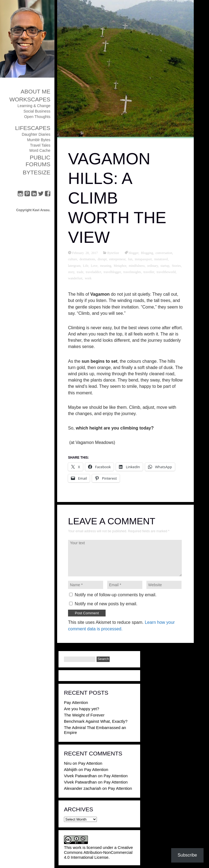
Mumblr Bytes (39, 140)
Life (86, 265)
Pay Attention (76, 702)
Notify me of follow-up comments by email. (116, 595)
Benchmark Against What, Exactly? (96, 721)
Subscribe (187, 855)
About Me (36, 91)
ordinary (153, 265)
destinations (87, 259)
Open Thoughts (37, 117)
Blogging (147, 253)
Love (94, 265)
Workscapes (30, 99)
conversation (164, 253)
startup (165, 265)
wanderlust (75, 278)
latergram (74, 265)
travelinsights (132, 272)
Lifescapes (33, 128)
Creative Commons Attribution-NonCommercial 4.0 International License (98, 852)
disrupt (102, 259)
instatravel (161, 259)
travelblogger (112, 272)
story (71, 272)
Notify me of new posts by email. (106, 604)
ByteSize (36, 172)
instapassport (143, 259)
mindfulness (137, 265)
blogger (134, 253)
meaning (105, 265)
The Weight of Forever (84, 715)
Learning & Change (34, 106)
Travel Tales (40, 145)
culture (73, 259)
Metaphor (120, 265)
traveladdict (93, 272)
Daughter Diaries (36, 134)
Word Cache (40, 150)
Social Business (37, 111)
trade (80, 272)
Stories (176, 265)
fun (130, 259)
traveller (149, 272)
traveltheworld (166, 272)
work (88, 278)
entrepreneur (117, 259)
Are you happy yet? (82, 709)
